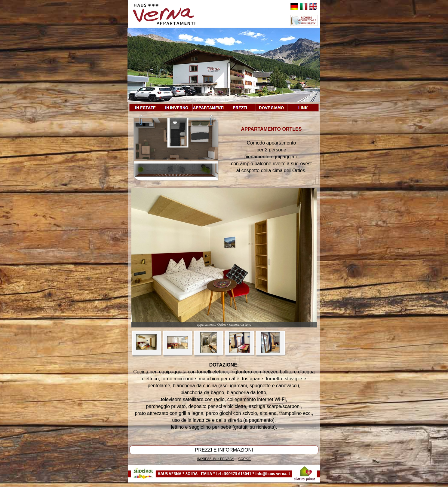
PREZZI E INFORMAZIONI (224, 450)
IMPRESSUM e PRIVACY (216, 459)
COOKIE (245, 459)
